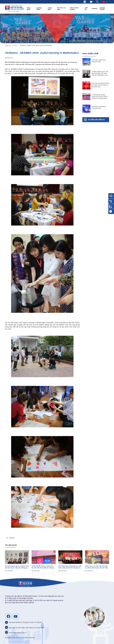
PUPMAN (94, 9)
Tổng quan (29, 9)
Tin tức (15, 45)
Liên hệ (86, 9)
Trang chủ (8, 45)
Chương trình (39, 9)
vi (105, 2)
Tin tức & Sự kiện (61, 9)
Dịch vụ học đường (74, 9)
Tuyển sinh (50, 9)
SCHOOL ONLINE (103, 9)
